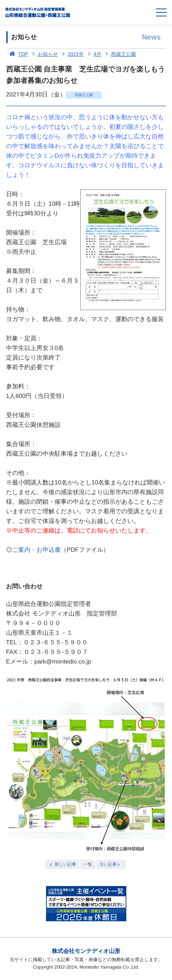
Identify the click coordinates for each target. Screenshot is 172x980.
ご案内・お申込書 (36, 550)
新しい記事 (62, 864)
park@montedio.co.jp (63, 662)
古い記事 (110, 864)
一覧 (88, 864)
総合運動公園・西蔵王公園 (38, 12)
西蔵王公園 (120, 54)
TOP (17, 54)
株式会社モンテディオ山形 (86, 951)
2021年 (72, 54)
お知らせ (44, 54)
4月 (93, 54)
